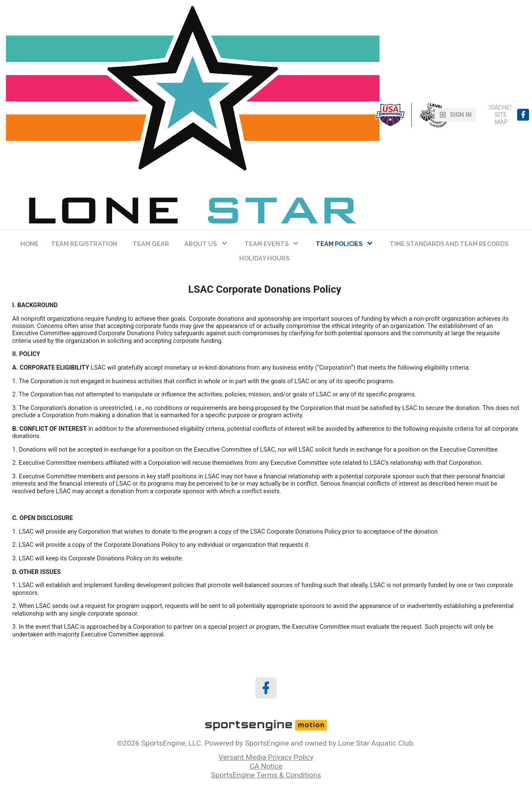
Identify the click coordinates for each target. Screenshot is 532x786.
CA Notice (266, 766)
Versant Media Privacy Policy (266, 757)
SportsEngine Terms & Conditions (266, 775)
